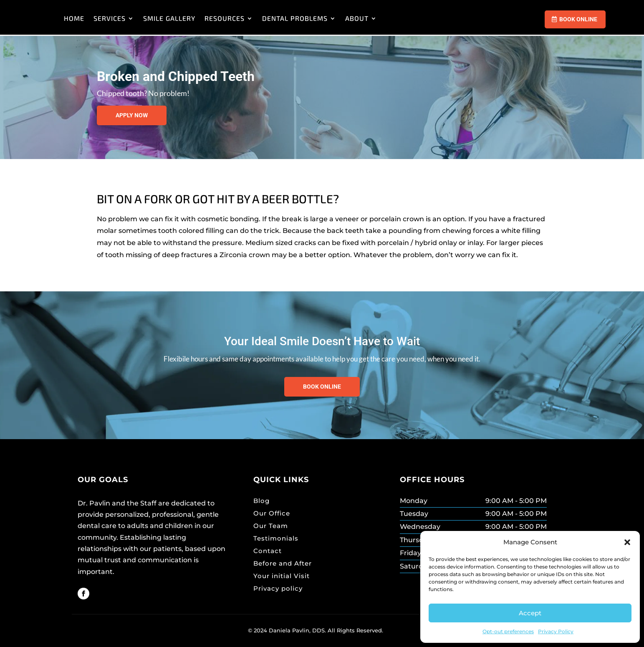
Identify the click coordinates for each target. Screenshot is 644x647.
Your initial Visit (282, 576)
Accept (530, 613)
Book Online (578, 19)
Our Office (272, 513)
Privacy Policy (556, 631)
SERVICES (207, 18)
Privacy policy (278, 588)
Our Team (271, 526)
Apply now (132, 115)
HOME (171, 18)
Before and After (283, 563)
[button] (627, 542)
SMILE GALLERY (266, 18)
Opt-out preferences (508, 631)
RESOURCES (322, 18)
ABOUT (454, 18)
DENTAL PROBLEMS (392, 18)
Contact (268, 551)
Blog (261, 501)
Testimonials (276, 538)
